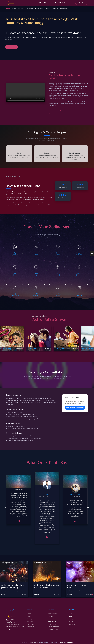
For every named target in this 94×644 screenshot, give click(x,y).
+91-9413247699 (42, 3)
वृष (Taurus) (36, 254)
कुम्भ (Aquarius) (58, 295)
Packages (55, 9)
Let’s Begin (11, 47)
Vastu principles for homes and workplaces (46, 586)
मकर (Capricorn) (36, 295)
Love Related (32, 349)
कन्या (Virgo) (36, 274)
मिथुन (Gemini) (58, 254)
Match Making (6, 349)
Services (21, 9)
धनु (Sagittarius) (15, 295)
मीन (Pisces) (79, 295)
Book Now (82, 3)
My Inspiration (39, 9)
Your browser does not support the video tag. (26, 92)
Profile (14, 9)
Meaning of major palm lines (77, 586)
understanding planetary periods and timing (12, 586)
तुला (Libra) (58, 274)
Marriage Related (61, 349)
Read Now (20, 349)
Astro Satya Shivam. (33, 643)
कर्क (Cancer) (79, 254)
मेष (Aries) (15, 254)
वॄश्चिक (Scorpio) (79, 274)
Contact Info (64, 9)
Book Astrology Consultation (75, 408)
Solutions (29, 9)
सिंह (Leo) (15, 274)
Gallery (48, 9)
